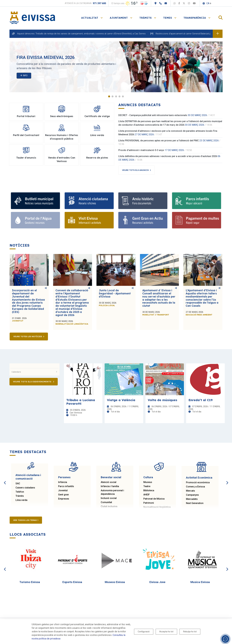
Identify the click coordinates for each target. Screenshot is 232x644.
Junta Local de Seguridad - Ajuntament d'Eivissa (115, 293)
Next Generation (195, 503)
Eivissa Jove (157, 582)
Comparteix (46, 288)
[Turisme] (89, 220)
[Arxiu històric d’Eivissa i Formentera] (143, 201)
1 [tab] (109, 96)
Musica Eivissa (200, 582)
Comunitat (106, 502)
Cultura (148, 477)
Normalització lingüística (157, 507)
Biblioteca (149, 490)
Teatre (147, 486)
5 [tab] (123, 96)
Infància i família (110, 486)
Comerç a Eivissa (195, 487)
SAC (18, 483)
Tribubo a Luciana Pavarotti (81, 402)
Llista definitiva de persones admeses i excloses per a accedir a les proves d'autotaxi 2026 (168, 156)
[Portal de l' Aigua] (35, 220)
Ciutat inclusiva (109, 506)
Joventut (63, 490)
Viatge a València (121, 400)
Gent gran (63, 495)
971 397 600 (99, 3)
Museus (148, 482)
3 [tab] (116, 96)
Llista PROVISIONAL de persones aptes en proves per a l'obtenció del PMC (159, 141)
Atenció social (109, 482)
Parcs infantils (66, 486)
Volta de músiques (163, 400)
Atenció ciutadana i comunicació (28, 477)
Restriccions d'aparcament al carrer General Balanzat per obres (188, 34)
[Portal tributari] (197, 220)
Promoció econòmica (198, 482)
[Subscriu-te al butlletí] (35, 201)
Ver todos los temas (26, 520)
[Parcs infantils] (197, 201)
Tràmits (20, 496)
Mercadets (192, 499)
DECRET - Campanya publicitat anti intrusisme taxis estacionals (153, 115)
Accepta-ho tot (166, 632)
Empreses (64, 499)
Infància (63, 482)
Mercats (190, 491)
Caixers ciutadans (25, 488)
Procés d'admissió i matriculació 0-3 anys (141, 150)
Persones (64, 477)
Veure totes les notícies (28, 336)
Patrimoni (149, 503)
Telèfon (20, 492)
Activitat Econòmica (199, 478)
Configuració (144, 632)
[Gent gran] (143, 220)
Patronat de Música (154, 499)
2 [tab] (113, 96)
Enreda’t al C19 (201, 400)
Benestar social (111, 477)
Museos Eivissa (115, 582)
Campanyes (192, 495)
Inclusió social (109, 498)
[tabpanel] (116, 67)
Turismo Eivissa (30, 582)
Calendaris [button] (34, 372)
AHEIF (147, 495)
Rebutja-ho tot (190, 632)
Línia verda (21, 500)
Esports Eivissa (72, 582)
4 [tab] (119, 96)
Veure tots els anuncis (135, 170)
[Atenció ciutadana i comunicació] (89, 201)
